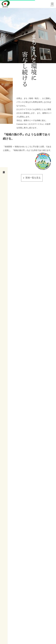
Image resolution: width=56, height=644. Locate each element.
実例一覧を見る (33, 178)
